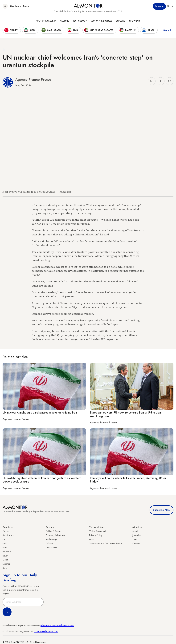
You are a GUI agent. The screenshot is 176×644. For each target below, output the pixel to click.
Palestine (7, 552)
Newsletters (15, 6)
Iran (4, 539)
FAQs (92, 539)
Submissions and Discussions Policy (105, 543)
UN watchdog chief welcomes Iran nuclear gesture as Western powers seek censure (42, 480)
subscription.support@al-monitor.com (57, 625)
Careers (136, 543)
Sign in (170, 6)
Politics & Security (46, 21)
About (135, 531)
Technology (80, 21)
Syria (5, 568)
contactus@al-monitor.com (46, 631)
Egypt (5, 556)
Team (135, 539)
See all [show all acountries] (167, 30)
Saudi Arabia (9, 535)
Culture (65, 21)
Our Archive (52, 548)
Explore (120, 21)
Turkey (6, 531)
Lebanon (6, 564)
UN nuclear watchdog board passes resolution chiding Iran (40, 413)
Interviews (134, 21)
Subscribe (159, 6)
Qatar (5, 560)
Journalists (137, 535)
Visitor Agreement (98, 531)
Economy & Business (101, 21)
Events (26, 6)
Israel (5, 548)
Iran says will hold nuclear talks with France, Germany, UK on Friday (128, 480)
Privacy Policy (96, 535)
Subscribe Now (162, 510)
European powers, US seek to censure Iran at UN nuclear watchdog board (126, 414)
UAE (5, 543)
